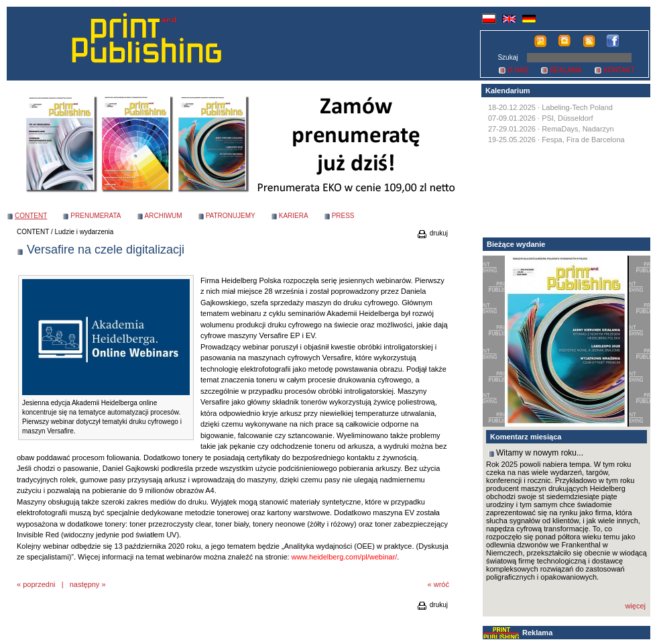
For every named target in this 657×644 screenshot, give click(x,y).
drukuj (432, 233)
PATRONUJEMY (231, 216)
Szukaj (507, 57)
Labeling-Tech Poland (577, 107)
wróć (441, 584)
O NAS (518, 70)
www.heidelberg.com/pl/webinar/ (345, 557)
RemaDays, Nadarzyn (578, 129)
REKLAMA (566, 70)
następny (85, 584)
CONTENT (33, 232)
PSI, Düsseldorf (567, 118)
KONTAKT (619, 70)
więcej (635, 606)
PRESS (343, 216)
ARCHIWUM (164, 216)
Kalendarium (508, 91)
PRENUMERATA (96, 216)
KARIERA (294, 216)
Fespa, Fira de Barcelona (583, 140)
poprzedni (39, 584)
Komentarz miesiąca (526, 437)
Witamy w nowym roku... (540, 453)
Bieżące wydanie (516, 244)
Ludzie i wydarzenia (84, 232)
